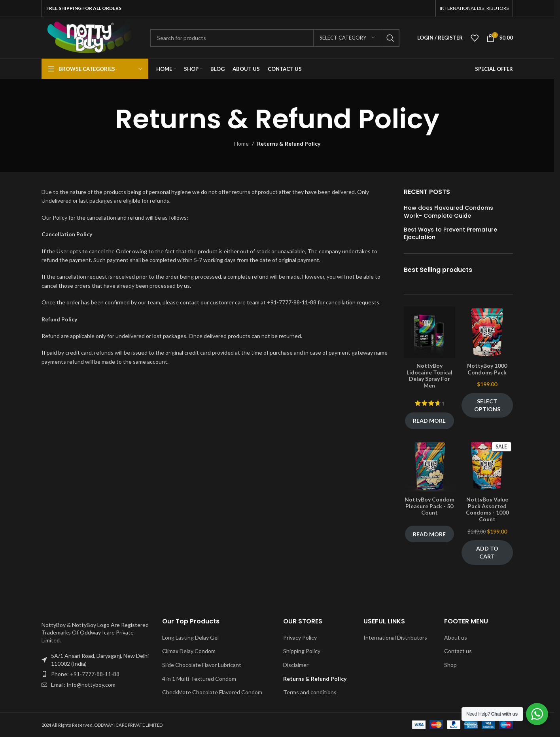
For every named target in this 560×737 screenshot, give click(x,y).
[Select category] (347, 38)
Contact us (458, 651)
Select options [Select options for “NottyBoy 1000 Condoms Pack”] (487, 405)
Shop (450, 665)
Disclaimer (296, 665)
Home (241, 143)
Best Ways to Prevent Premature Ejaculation (450, 234)
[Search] (275, 38)
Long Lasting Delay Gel (190, 637)
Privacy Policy (300, 637)
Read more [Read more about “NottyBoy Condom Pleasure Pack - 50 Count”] (429, 534)
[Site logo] (90, 37)
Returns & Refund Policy (315, 679)
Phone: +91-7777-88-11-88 (85, 674)
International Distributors (395, 637)
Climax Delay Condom (189, 651)
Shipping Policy (302, 651)
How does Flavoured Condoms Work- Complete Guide (448, 212)
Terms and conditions (310, 692)
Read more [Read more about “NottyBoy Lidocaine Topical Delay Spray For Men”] (429, 421)
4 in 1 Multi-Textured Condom (199, 679)
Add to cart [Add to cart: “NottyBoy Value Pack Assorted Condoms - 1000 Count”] (487, 552)
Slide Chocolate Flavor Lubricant (202, 665)
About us (456, 637)
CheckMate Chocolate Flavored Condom (212, 692)
